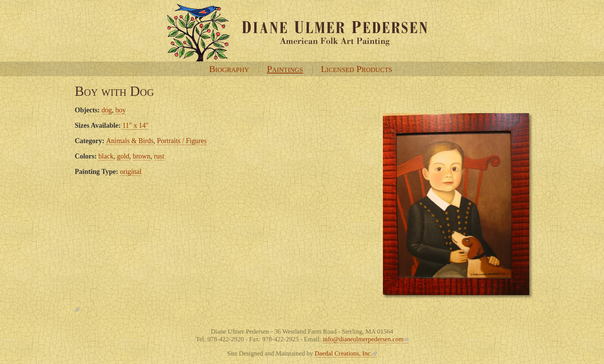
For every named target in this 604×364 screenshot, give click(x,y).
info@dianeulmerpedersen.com (366, 339)
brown (142, 156)
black (106, 156)
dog (107, 110)
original (131, 172)
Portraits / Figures (182, 141)
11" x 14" (136, 125)
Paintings (285, 69)
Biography (229, 69)
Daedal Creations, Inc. (346, 353)
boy (120, 110)
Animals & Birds (130, 141)
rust (159, 156)
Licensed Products (357, 69)
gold (123, 156)
